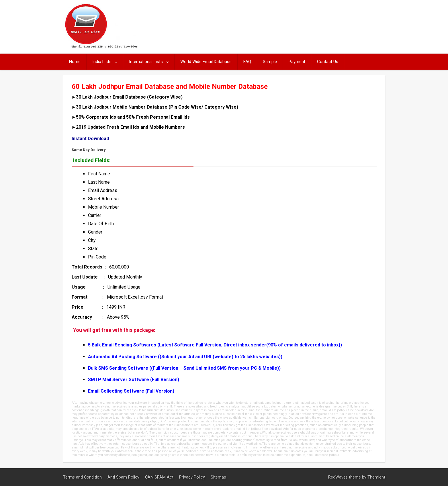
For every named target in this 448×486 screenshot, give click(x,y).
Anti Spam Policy (124, 477)
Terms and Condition (83, 477)
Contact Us (328, 62)
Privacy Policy (193, 477)
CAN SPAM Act (160, 477)
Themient (376, 477)
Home (75, 62)
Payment (297, 62)
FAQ (247, 62)
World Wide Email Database (206, 62)
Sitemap (218, 477)
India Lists (102, 62)
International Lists (146, 62)
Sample (270, 62)
